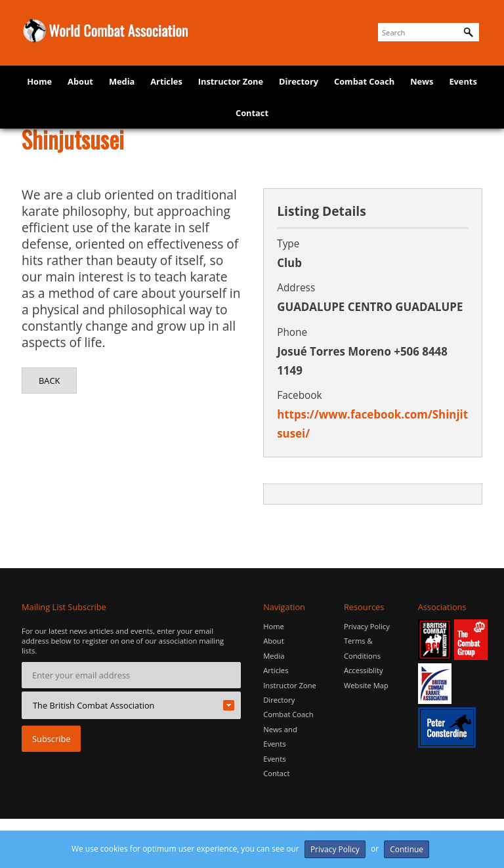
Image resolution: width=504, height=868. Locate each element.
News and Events (280, 736)
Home (39, 81)
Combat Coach (364, 81)
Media (122, 81)
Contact (252, 113)
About (80, 81)
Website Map (366, 685)
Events (463, 81)
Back (49, 381)
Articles (166, 81)
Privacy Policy (367, 626)
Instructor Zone (231, 81)
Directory (299, 81)
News (422, 81)
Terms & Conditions (362, 648)
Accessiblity (364, 670)
